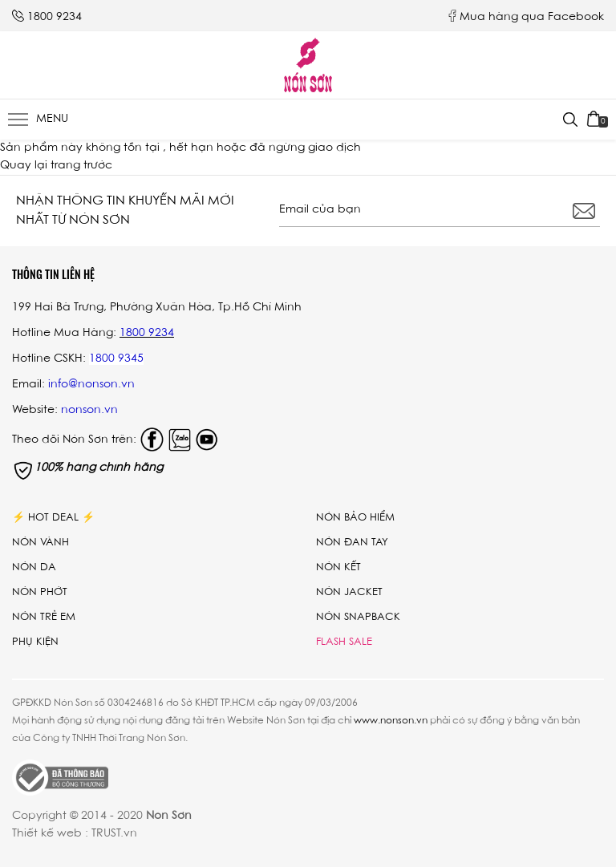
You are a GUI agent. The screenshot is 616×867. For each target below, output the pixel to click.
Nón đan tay (352, 543)
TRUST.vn (114, 834)
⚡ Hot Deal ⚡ (53, 518)
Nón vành (41, 543)
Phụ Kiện (35, 642)
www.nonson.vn (391, 721)
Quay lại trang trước (56, 166)
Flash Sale (344, 642)
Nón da (34, 567)
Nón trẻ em (44, 617)
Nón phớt (40, 592)
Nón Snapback (358, 617)
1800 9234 (55, 18)
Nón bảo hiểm (355, 518)
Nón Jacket (349, 592)
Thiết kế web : (50, 834)
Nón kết (338, 567)
